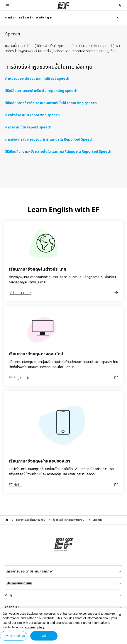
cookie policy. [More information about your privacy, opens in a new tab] (35, 627)
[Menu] (118, 18)
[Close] (120, 615)
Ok (44, 636)
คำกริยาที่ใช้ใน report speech (28, 127)
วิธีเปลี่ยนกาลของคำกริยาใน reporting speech (41, 91)
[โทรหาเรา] (120, 5)
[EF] (63, 5)
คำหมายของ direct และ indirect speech (37, 79)
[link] (29, 18)
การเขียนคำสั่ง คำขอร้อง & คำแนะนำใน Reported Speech (49, 140)
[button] (7, 5)
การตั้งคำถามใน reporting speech (32, 115)
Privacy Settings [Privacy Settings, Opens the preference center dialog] (14, 636)
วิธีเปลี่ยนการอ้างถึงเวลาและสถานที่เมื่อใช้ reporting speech (51, 103)
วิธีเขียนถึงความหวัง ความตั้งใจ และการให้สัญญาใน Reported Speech (58, 152)
